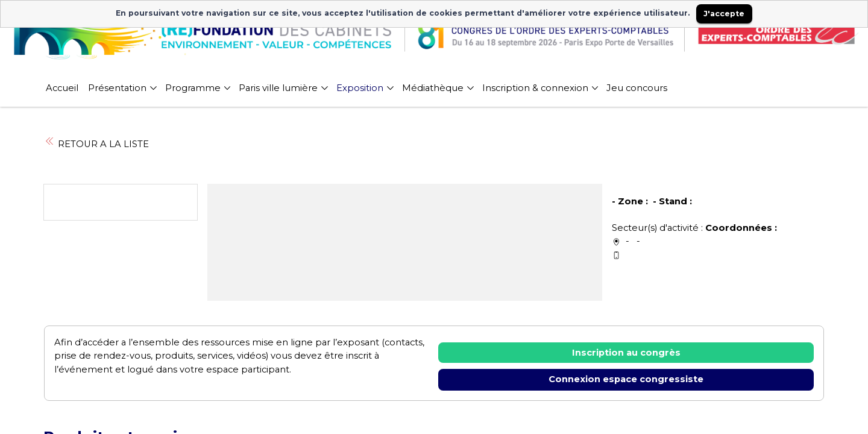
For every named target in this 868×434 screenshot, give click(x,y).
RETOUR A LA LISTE (96, 144)
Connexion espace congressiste (626, 379)
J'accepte (724, 14)
